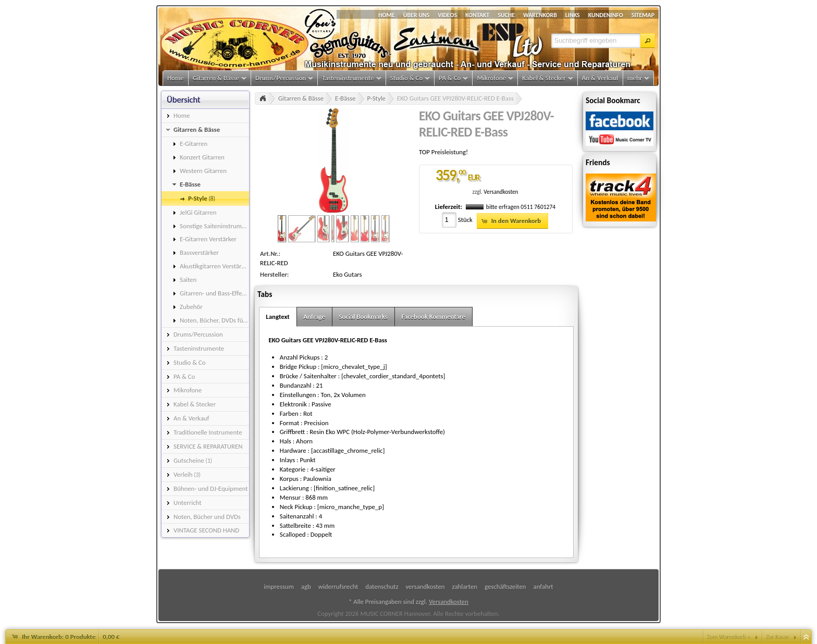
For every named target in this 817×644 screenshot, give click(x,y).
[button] (648, 41)
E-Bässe (345, 98)
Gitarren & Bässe (301, 98)
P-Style (376, 98)
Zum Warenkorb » (729, 637)
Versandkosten (501, 192)
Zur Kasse (777, 637)
